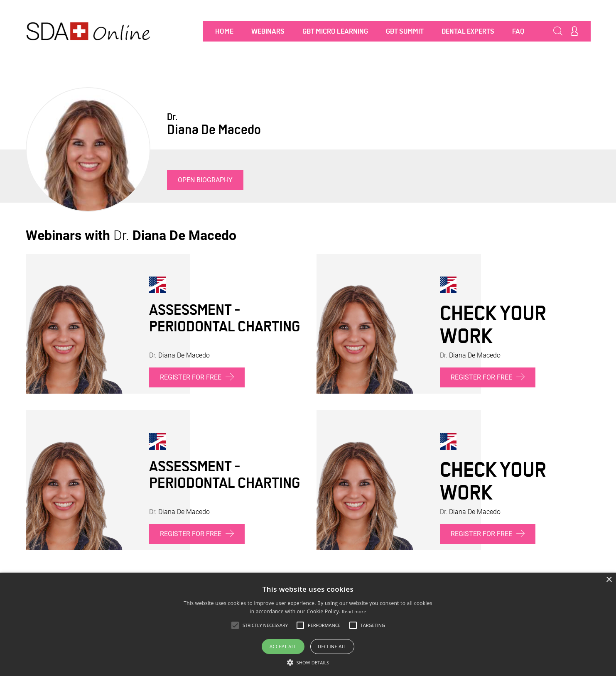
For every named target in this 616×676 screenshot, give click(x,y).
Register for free (197, 377)
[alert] (308, 624)
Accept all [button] (283, 646)
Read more (354, 611)
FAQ (518, 31)
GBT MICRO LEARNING (335, 31)
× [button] (609, 580)
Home (224, 31)
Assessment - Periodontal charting (225, 318)
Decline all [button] (332, 646)
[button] (308, 662)
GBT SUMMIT (405, 31)
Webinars (268, 31)
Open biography (205, 180)
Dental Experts (468, 31)
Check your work (493, 324)
